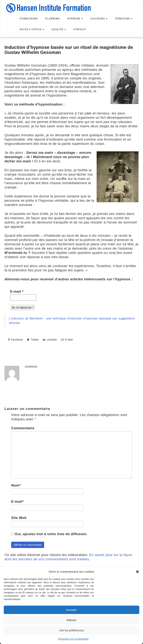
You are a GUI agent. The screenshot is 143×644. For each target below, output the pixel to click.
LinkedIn (50, 340)
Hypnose (75, 19)
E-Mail (67, 340)
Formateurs (29, 19)
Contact (80, 29)
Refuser (72, 620)
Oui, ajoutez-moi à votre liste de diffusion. (49, 534)
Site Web (19, 518)
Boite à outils (32, 29)
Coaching (99, 19)
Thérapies (124, 19)
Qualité (59, 29)
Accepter (71, 610)
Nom (16, 485)
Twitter (33, 340)
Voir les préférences (72, 630)
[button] (137, 572)
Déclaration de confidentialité (73, 639)
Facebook (16, 340)
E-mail (17, 292)
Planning (53, 19)
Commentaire (23, 428)
